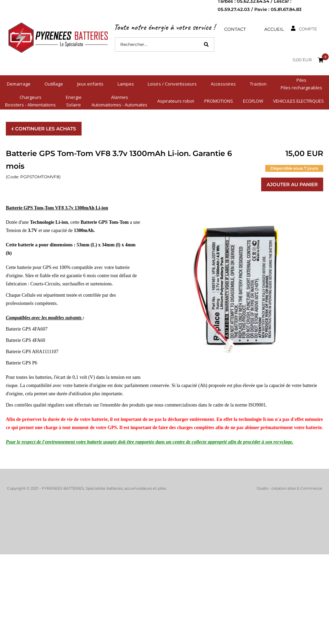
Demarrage (19, 84)
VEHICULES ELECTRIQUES (298, 101)
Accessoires (223, 84)
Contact (235, 29)
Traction (258, 84)
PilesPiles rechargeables (301, 84)
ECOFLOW (253, 101)
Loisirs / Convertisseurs (172, 84)
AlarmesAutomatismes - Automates (119, 101)
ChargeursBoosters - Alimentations (31, 101)
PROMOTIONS (219, 101)
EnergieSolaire (74, 101)
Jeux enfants (90, 84)
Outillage (54, 84)
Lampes (126, 84)
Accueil (274, 29)
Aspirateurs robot (176, 101)
